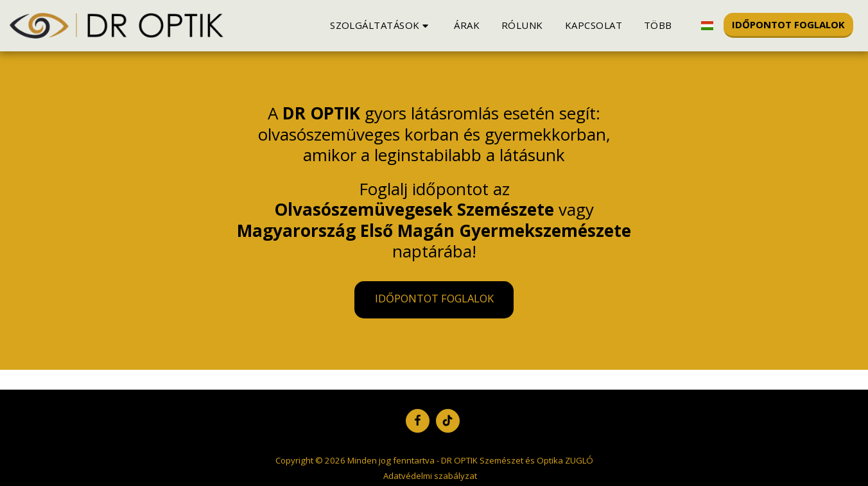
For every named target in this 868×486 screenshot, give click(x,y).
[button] (381, 25)
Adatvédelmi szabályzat (430, 476)
